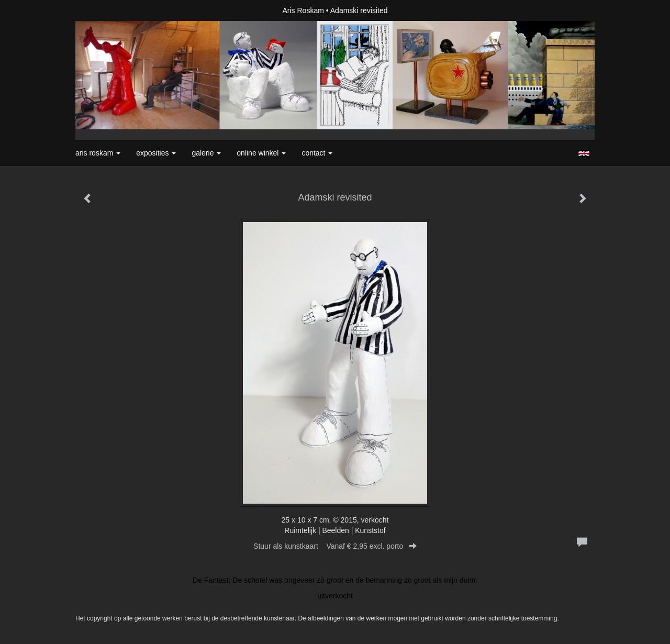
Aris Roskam (303, 10)
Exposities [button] (156, 153)
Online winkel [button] (261, 153)
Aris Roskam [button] (98, 153)
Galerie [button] (206, 153)
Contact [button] (317, 153)
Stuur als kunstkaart (335, 546)
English (584, 153)
